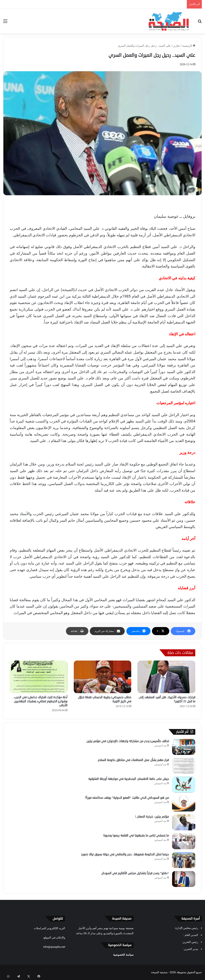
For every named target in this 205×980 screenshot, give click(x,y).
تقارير (176, 46)
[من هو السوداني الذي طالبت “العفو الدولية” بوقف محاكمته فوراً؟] (184, 804)
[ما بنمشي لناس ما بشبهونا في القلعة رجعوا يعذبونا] (184, 841)
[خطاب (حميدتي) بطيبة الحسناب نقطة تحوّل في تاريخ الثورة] (103, 677)
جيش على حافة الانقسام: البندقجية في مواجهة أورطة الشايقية (129, 779)
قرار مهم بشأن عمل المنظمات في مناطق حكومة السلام (133, 760)
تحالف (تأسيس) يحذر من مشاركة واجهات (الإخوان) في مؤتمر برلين (128, 741)
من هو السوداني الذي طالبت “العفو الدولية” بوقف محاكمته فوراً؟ (127, 798)
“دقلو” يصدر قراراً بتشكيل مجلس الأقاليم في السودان (135, 873)
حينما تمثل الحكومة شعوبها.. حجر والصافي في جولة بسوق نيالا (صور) (125, 854)
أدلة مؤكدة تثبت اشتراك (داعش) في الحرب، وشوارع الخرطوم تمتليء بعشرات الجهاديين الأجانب (40, 701)
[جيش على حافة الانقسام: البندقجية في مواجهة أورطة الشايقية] (184, 785)
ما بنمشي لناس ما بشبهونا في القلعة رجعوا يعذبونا (136, 836)
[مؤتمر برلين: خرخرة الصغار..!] (184, 822)
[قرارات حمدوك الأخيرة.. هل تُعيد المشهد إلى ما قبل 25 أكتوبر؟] (166, 677)
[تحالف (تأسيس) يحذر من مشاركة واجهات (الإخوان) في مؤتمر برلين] (184, 747)
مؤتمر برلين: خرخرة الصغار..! (152, 817)
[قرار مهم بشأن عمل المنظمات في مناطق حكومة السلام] (184, 766)
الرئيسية (189, 46)
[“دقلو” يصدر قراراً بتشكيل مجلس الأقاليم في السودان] (184, 879)
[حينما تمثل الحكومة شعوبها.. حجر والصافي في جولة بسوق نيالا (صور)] (184, 860)
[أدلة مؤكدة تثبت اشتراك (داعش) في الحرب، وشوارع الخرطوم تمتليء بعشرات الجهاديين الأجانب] (39, 677)
